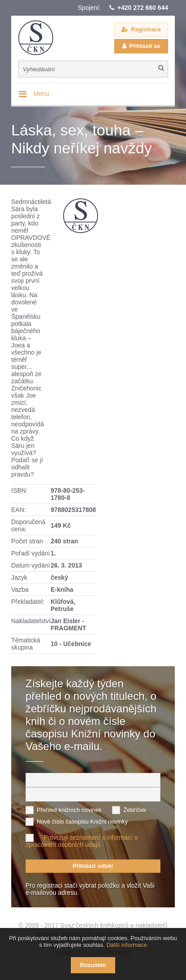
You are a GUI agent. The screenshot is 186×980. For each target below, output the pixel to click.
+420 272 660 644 (143, 8)
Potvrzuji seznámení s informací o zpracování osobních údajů (82, 841)
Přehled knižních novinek (69, 810)
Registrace (146, 29)
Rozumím (93, 965)
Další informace (126, 945)
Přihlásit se (145, 46)
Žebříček (135, 810)
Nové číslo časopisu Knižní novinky (82, 822)
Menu (41, 94)
